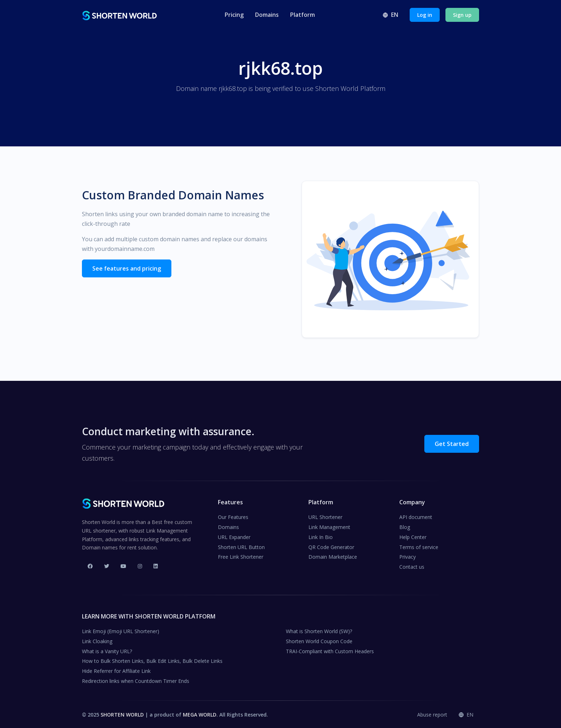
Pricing (234, 15)
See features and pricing (127, 268)
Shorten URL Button (241, 546)
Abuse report (432, 714)
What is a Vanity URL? (107, 650)
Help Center (413, 536)
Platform (303, 15)
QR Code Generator (331, 546)
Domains (267, 15)
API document (416, 516)
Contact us (412, 566)
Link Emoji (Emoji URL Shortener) (121, 630)
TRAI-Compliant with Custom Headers (330, 650)
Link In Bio (321, 536)
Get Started (452, 443)
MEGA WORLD (200, 714)
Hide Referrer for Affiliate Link (116, 670)
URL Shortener (325, 516)
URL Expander (234, 536)
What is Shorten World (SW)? (319, 630)
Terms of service (419, 546)
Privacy (408, 556)
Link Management (329, 526)
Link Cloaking (97, 640)
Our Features (233, 516)
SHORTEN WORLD (122, 714)
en (390, 15)
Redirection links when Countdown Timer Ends (136, 680)
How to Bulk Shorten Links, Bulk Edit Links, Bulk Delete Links (152, 660)
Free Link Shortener (241, 556)
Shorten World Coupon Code (319, 640)
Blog (405, 526)
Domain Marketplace (333, 556)
